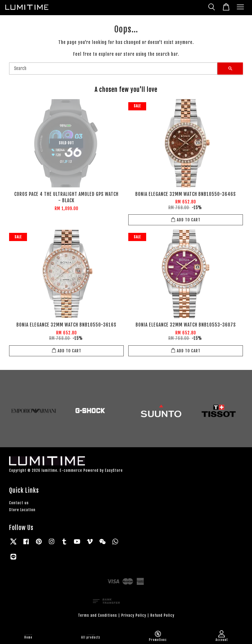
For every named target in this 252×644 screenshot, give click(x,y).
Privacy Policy (134, 615)
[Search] (113, 69)
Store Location (22, 510)
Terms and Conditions (97, 615)
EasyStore (114, 470)
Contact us (19, 503)
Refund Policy (162, 615)
